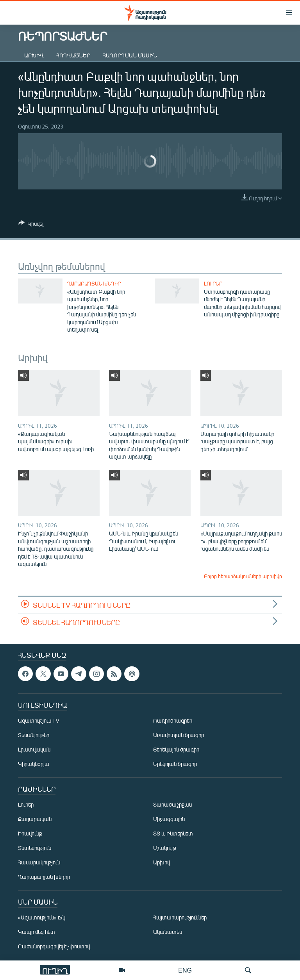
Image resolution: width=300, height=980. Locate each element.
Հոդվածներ (73, 55)
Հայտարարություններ (180, 917)
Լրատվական (34, 749)
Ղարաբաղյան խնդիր (94, 284)
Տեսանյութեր (34, 735)
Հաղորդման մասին (130, 55)
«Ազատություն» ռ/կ (42, 917)
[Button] (31, 225)
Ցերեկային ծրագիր (176, 749)
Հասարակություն (39, 862)
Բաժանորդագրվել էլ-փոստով (54, 946)
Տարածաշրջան (172, 804)
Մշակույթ (165, 848)
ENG (185, 970)
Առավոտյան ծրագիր (179, 735)
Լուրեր (213, 284)
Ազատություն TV (39, 720)
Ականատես (168, 932)
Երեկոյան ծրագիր (175, 764)
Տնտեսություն (35, 848)
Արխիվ (34, 55)
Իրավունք (30, 833)
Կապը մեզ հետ (37, 932)
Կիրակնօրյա (34, 764)
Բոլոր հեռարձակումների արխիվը (243, 576)
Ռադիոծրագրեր (173, 720)
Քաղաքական (35, 819)
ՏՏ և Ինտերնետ (173, 833)
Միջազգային (169, 819)
